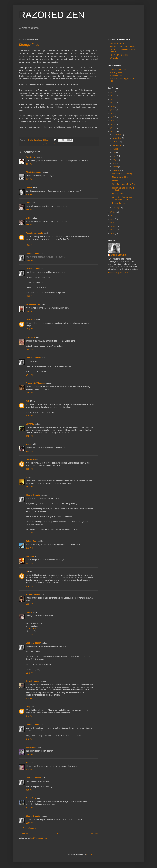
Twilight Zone (45, 144)
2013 (113, 132)
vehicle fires (55, 144)
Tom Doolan (31, 157)
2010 (113, 219)
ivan (28, 401)
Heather (29, 187)
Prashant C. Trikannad (36, 383)
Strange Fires (29, 45)
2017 (113, 117)
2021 (113, 103)
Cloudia (29, 612)
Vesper (29, 444)
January (116, 208)
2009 (113, 223)
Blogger (90, 854)
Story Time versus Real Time (124, 184)
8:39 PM (29, 563)
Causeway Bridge (32, 144)
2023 (113, 96)
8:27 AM (29, 164)
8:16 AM (29, 716)
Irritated (115, 181)
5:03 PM (29, 487)
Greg (28, 707)
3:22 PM (29, 808)
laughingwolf (31, 747)
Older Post (93, 834)
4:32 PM (29, 436)
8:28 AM (29, 770)
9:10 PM (29, 586)
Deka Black (31, 320)
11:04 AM (30, 260)
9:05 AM (29, 210)
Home (59, 834)
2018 (113, 114)
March (115, 167)
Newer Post (24, 834)
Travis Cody (31, 798)
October (116, 142)
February (116, 170)
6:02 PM (29, 548)
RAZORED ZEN (52, 15)
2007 (113, 230)
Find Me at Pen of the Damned (122, 47)
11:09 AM (30, 754)
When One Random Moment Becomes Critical (124, 198)
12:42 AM (30, 673)
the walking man (33, 681)
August (116, 149)
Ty (27, 572)
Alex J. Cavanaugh (34, 172)
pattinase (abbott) (34, 304)
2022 (113, 99)
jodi (27, 763)
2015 (113, 124)
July (114, 153)
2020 (113, 107)
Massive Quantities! (120, 177)
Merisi (29, 203)
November (117, 138)
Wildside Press (116, 76)
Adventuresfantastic (35, 233)
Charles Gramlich (33, 253)
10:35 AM (30, 823)
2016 (113, 121)
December (117, 135)
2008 (113, 226)
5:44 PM (29, 533)
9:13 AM (29, 739)
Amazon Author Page (119, 69)
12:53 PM (30, 350)
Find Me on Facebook (119, 55)
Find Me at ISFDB (117, 43)
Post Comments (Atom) (40, 838)
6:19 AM (29, 698)
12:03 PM (30, 311)
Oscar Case (31, 460)
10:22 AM (30, 245)
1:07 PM (29, 375)
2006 (113, 234)
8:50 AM (29, 194)
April (115, 163)
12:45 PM (30, 329)
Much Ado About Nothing (122, 174)
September (117, 145)
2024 (113, 92)
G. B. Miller (31, 337)
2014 (113, 128)
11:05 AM (30, 296)
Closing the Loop (119, 203)
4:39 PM (29, 469)
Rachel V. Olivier (33, 595)
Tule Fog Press (116, 73)
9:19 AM (29, 790)
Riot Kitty (30, 556)
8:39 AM (29, 179)
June (115, 156)
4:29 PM (29, 416)
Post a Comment (30, 828)
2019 (113, 110)
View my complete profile (118, 273)
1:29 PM (29, 393)
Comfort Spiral (32, 629)
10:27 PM (30, 635)
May (115, 160)
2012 (113, 212)
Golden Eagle (32, 541)
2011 (113, 216)
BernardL (30, 424)
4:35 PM (29, 451)
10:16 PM (30, 604)
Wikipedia (114, 58)
